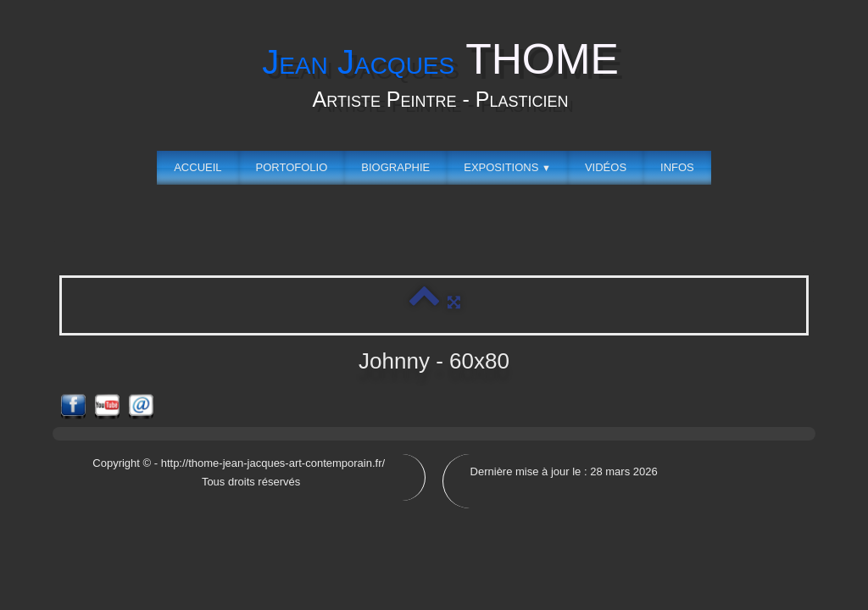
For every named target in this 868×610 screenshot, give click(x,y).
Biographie (395, 167)
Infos (677, 167)
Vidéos (606, 167)
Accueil (198, 167)
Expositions (507, 167)
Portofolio (292, 167)
